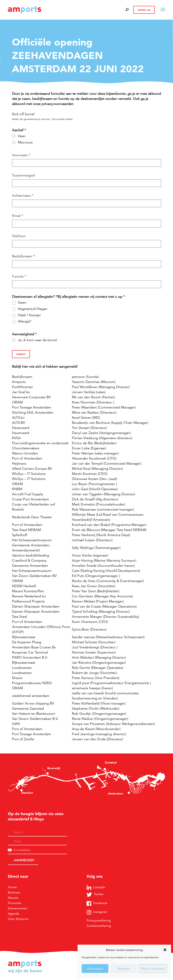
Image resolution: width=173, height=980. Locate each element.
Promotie (15, 903)
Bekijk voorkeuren (153, 969)
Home (12, 887)
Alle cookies (95, 969)
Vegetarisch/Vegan (33, 309)
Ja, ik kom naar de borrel (37, 340)
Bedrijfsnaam (23, 256)
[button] (165, 950)
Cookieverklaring (99, 926)
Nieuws (13, 898)
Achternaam (23, 195)
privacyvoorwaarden (58, 104)
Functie (19, 276)
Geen (22, 303)
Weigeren (124, 969)
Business (14, 892)
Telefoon (19, 236)
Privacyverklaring (99, 920)
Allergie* (25, 321)
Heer (22, 136)
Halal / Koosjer (29, 315)
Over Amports (18, 919)
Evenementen (18, 908)
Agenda (13, 914)
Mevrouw (25, 142)
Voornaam (21, 155)
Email (17, 216)
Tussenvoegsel (23, 175)
